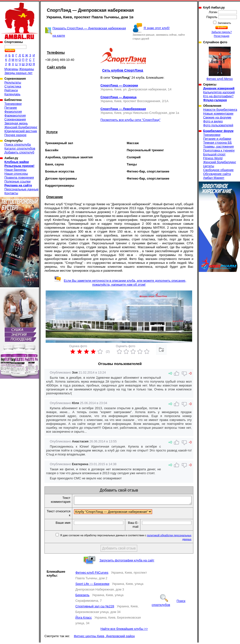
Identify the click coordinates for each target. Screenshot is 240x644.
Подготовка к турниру (219, 150)
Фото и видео (213, 121)
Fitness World (213, 158)
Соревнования (15, 119)
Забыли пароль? (222, 32)
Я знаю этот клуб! (157, 28)
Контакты (11, 193)
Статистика (13, 86)
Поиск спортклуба (18, 145)
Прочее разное (15, 135)
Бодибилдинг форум (218, 131)
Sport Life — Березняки (92, 585)
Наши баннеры (15, 170)
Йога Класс (84, 619)
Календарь (12, 94)
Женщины (26, 69)
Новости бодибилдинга (220, 110)
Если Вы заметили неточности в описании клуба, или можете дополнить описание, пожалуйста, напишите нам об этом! (120, 283)
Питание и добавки (217, 139)
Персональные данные (21, 189)
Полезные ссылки (17, 181)
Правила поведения (19, 177)
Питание (11, 108)
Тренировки (13, 104)
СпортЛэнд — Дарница (118, 97)
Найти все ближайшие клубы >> (124, 630)
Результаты (13, 82)
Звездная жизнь (16, 123)
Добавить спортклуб (19, 152)
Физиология (13, 112)
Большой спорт (214, 154)
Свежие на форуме (217, 117)
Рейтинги (11, 90)
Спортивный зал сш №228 (95, 608)
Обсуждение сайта (217, 174)
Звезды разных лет (18, 73)
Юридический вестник (21, 131)
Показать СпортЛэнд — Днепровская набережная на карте (89, 32)
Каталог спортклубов (20, 148)
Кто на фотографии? (218, 96)
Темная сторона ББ (218, 143)
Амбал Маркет (214, 178)
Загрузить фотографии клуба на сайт (127, 562)
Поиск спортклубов (168, 604)
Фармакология (15, 115)
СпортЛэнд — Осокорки (119, 85)
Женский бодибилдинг (21, 127)
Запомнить (224, 23)
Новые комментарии (218, 113)
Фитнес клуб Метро (220, 64)
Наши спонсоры (16, 174)
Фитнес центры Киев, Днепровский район (104, 638)
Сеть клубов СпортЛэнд (123, 70)
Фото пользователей (218, 125)
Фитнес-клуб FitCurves (92, 574)
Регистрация (222, 36)
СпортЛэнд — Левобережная (123, 109)
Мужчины (11, 69)
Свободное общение (218, 170)
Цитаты (209, 166)
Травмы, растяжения (218, 146)
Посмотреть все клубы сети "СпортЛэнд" (130, 120)
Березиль (83, 596)
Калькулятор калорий (219, 92)
